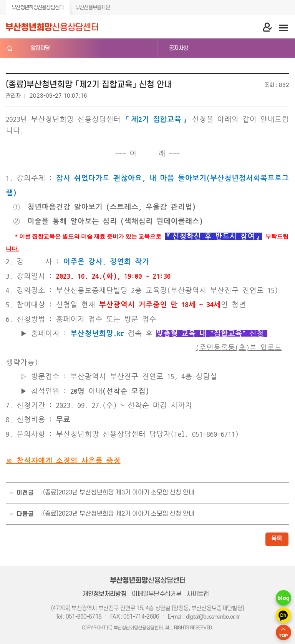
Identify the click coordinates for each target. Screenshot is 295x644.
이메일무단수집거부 (157, 594)
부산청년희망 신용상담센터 (52, 27)
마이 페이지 (260, 27)
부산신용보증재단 (93, 7)
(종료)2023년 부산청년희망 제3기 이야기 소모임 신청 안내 (102, 493)
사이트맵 (198, 594)
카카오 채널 (283, 615)
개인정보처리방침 (104, 594)
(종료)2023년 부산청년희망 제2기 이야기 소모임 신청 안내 (102, 514)
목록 (277, 539)
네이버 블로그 (283, 598)
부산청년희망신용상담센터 (38, 7)
